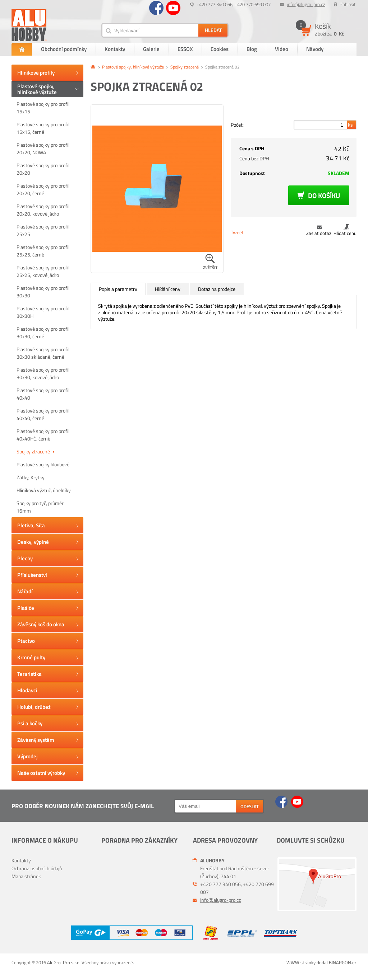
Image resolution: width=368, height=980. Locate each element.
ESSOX (185, 49)
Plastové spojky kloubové (43, 464)
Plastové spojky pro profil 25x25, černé (43, 251)
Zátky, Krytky (31, 477)
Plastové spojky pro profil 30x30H (43, 312)
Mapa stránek (26, 876)
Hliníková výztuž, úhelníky (44, 490)
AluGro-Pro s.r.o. (64, 962)
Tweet (237, 232)
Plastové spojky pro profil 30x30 (43, 292)
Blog (252, 49)
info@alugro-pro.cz (306, 4)
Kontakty (115, 49)
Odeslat (250, 806)
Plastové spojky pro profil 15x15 (43, 108)
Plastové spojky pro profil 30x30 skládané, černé (43, 353)
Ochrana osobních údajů (37, 868)
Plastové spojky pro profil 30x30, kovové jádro (43, 373)
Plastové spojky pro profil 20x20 (43, 169)
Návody (315, 49)
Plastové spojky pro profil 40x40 (43, 394)
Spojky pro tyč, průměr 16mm (40, 507)
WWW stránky (301, 962)
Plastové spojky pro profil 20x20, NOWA (43, 149)
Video (282, 49)
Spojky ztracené (35, 451)
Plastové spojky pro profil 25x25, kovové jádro (43, 271)
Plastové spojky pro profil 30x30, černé (43, 333)
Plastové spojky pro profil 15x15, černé (43, 128)
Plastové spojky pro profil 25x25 (43, 230)
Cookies (220, 49)
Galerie (151, 49)
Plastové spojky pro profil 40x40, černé (43, 414)
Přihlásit (348, 4)
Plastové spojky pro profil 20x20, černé (43, 189)
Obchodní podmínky (64, 49)
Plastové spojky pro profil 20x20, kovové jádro (43, 210)
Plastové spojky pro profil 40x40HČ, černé (43, 435)
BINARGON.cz (343, 962)
